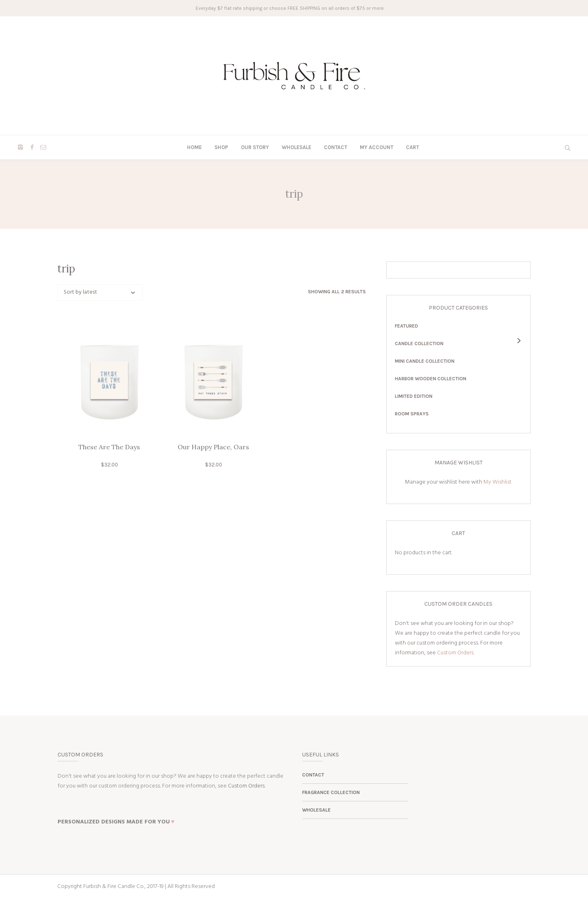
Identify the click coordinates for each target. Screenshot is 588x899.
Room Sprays (412, 414)
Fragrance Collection (331, 792)
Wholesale (316, 810)
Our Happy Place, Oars (213, 447)
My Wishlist (498, 482)
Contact (313, 775)
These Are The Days (109, 447)
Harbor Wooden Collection (431, 379)
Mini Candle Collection (425, 361)
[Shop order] (100, 292)
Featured (406, 326)
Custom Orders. (456, 653)
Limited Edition (414, 396)
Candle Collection (419, 344)
